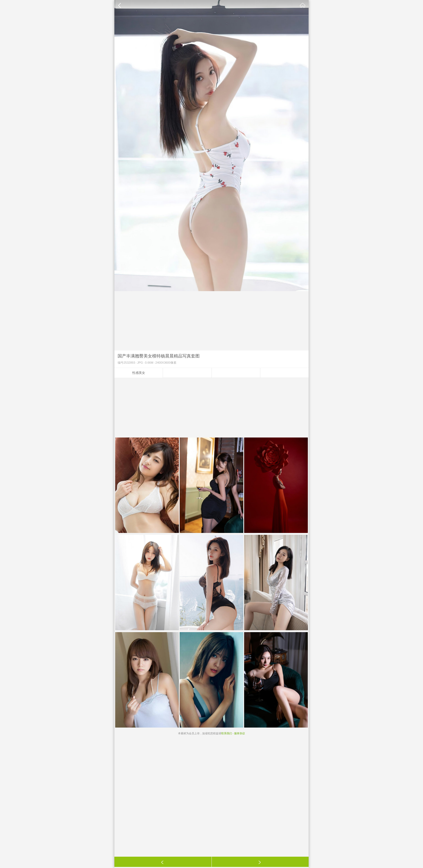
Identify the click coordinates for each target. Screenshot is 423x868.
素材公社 (303, 5)
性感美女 (139, 373)
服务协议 (240, 733)
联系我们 (227, 733)
